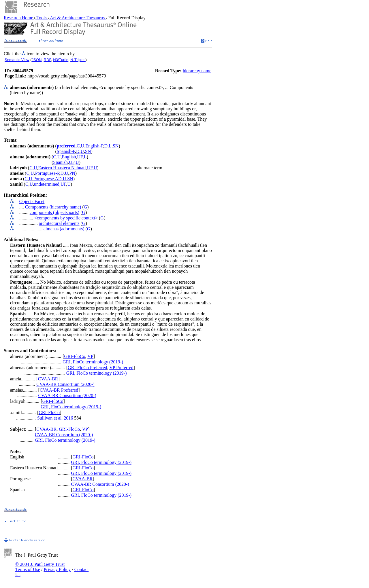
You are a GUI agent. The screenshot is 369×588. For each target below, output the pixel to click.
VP (90, 356)
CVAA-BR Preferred (59, 390)
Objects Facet (32, 201)
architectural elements (59, 223)
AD (58, 179)
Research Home (19, 18)
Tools (42, 18)
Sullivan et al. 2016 (55, 418)
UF (80, 157)
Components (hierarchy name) (53, 207)
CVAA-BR (48, 379)
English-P (94, 146)
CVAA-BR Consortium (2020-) (65, 384)
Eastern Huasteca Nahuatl (62, 168)
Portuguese (43, 179)
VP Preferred (121, 368)
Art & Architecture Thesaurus (77, 18)
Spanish (60, 162)
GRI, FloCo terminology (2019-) (93, 362)
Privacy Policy (57, 569)
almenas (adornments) (64, 229)
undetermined (47, 184)
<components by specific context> (66, 218)
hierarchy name (197, 71)
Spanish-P (66, 151)
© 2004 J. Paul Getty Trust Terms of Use (40, 567)
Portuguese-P (47, 173)
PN (72, 173)
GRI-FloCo (75, 356)
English (69, 157)
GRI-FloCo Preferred (87, 368)
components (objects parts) (54, 212)
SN (116, 146)
